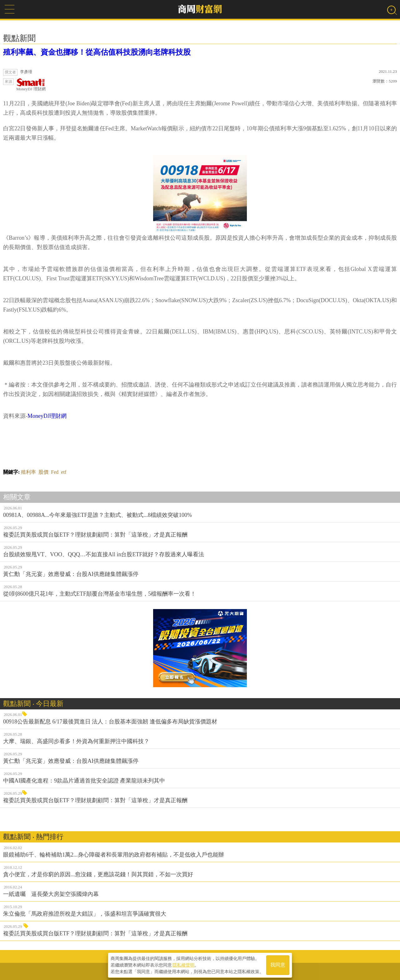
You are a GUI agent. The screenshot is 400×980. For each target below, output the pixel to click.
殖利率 (28, 472)
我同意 (278, 965)
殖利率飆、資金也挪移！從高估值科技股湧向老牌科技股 (97, 52)
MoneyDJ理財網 (47, 416)
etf (64, 472)
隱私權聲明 (183, 965)
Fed (55, 472)
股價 (43, 472)
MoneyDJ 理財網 (31, 85)
